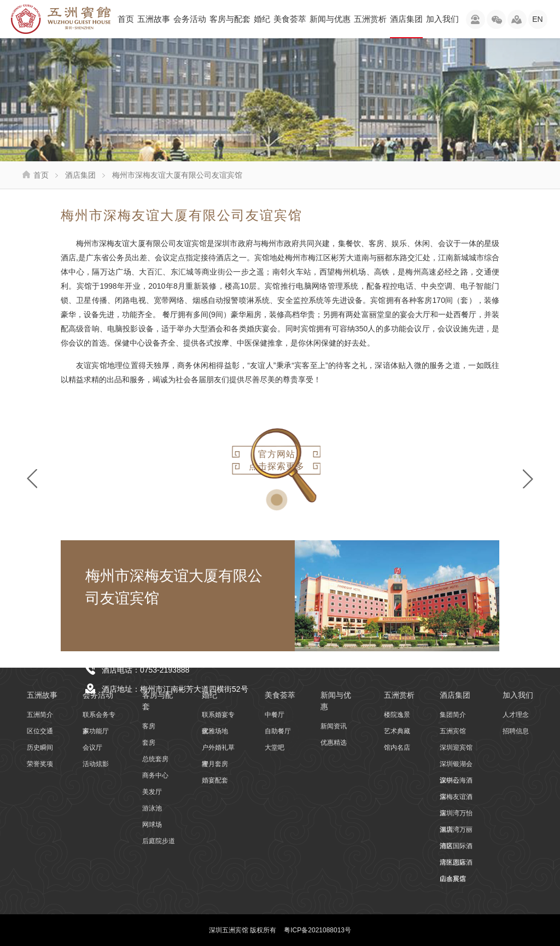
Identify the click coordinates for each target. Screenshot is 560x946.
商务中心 (155, 775)
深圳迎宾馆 (456, 748)
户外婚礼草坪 (218, 750)
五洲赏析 (370, 19)
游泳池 (152, 808)
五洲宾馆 (453, 731)
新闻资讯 (334, 726)
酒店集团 (406, 26)
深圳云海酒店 (456, 783)
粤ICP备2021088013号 (317, 930)
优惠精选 (334, 743)
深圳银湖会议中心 (456, 766)
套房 (149, 743)
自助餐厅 (278, 731)
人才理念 (516, 715)
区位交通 (40, 731)
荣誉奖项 (40, 764)
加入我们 (442, 19)
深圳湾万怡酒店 (456, 815)
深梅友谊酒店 (456, 799)
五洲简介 (40, 715)
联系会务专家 (99, 717)
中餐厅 (275, 715)
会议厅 (92, 748)
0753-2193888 (165, 670)
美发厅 (152, 792)
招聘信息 (516, 731)
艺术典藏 (397, 731)
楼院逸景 (397, 715)
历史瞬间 (40, 748)
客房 (149, 726)
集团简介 (453, 715)
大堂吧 (275, 748)
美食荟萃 (290, 19)
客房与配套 (230, 19)
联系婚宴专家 (218, 717)
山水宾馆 (453, 879)
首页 (126, 19)
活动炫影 (96, 764)
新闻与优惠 (330, 19)
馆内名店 (397, 748)
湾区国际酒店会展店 (456, 865)
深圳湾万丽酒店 (456, 832)
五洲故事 (154, 19)
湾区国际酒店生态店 (456, 848)
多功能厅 (96, 731)
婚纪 (262, 19)
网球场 (152, 825)
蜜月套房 (215, 764)
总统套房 (155, 759)
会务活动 (190, 19)
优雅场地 (215, 731)
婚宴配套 (215, 780)
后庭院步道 (159, 841)
